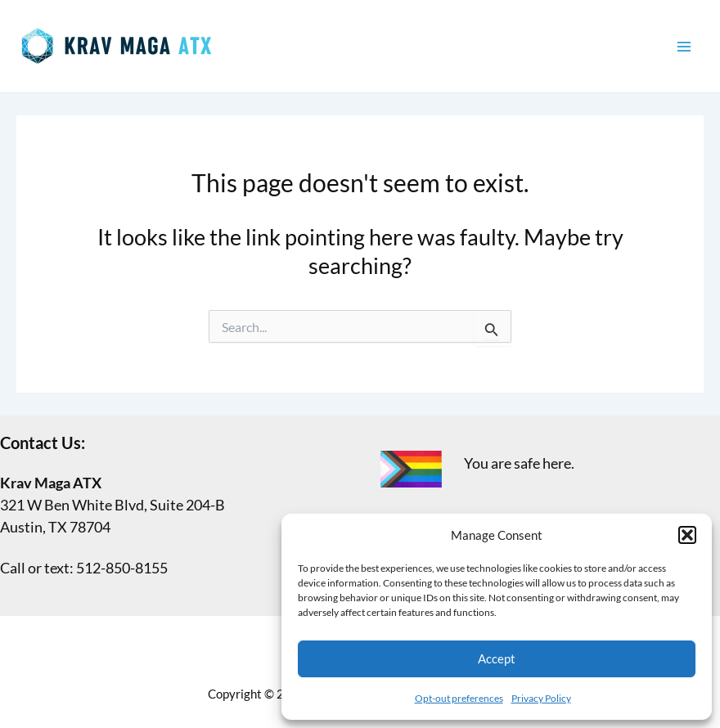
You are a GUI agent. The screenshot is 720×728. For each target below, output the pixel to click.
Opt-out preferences (459, 698)
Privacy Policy (541, 698)
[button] (687, 535)
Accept (497, 658)
